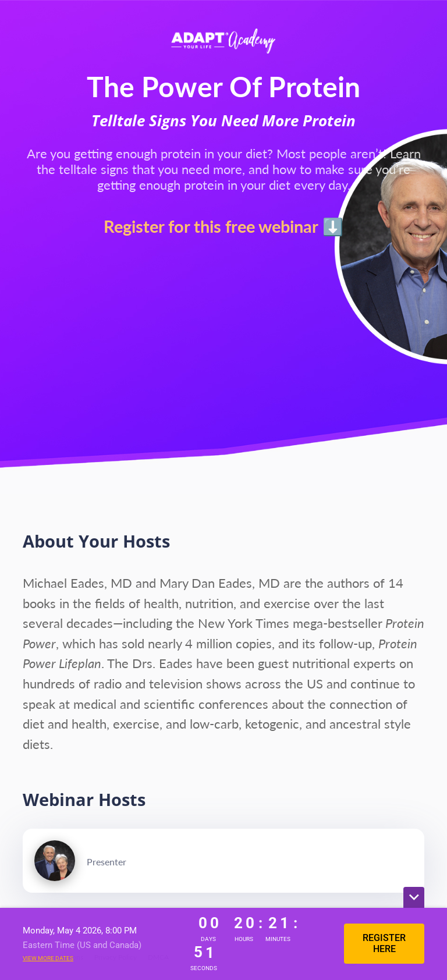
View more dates (48, 958)
